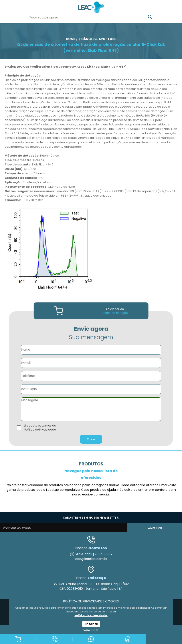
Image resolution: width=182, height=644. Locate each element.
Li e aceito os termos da (40, 428)
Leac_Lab (91, 7)
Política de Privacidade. (91, 615)
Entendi (91, 624)
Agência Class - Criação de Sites (91, 630)
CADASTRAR (155, 528)
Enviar (91, 439)
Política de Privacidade (40, 430)
